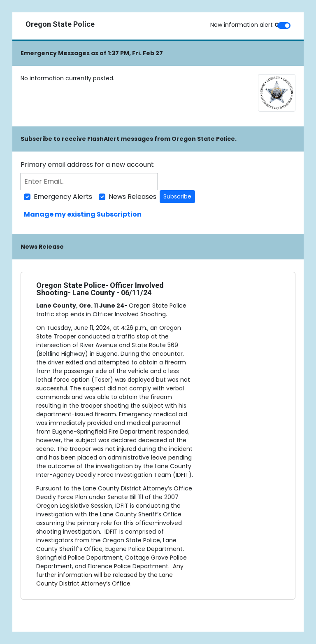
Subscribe (177, 196)
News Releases (132, 197)
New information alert (247, 25)
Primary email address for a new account (87, 164)
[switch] (284, 26)
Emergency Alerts (63, 197)
